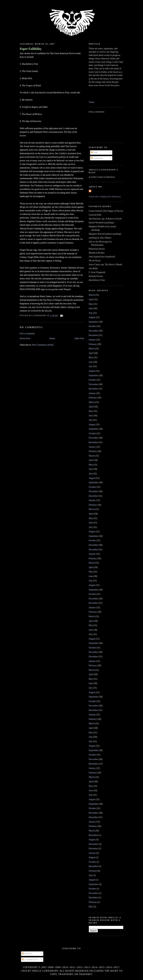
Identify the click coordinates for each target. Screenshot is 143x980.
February (93, 344)
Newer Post (25, 338)
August (92, 317)
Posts (94, 152)
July (91, 313)
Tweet (91, 102)
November (93, 331)
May (91, 304)
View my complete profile (105, 197)
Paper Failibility (31, 49)
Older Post (79, 338)
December (93, 335)
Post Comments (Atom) (43, 345)
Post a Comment (27, 333)
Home (52, 338)
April (91, 299)
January (92, 340)
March (92, 295)
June (91, 308)
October (92, 326)
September (94, 322)
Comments (97, 158)
